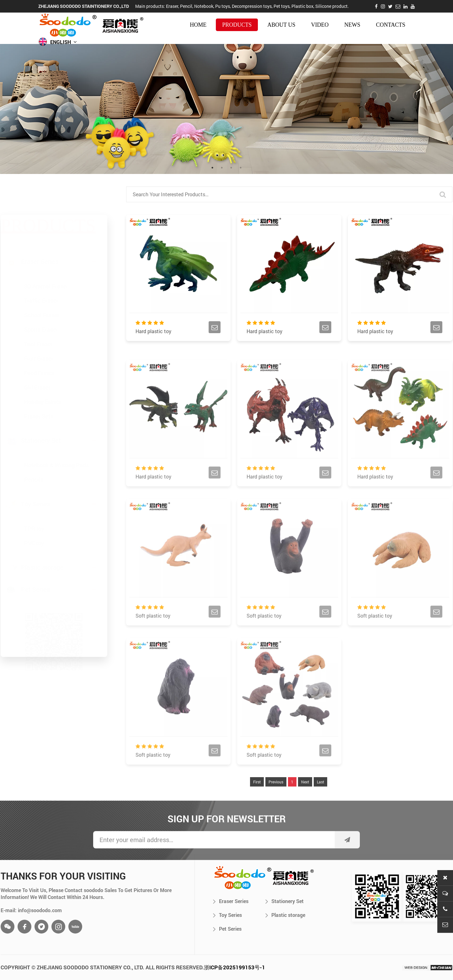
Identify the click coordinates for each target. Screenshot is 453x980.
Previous (276, 796)
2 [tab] (222, 168)
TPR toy (34, 518)
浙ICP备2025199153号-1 (234, 967)
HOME (198, 25)
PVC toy (34, 533)
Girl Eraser (37, 357)
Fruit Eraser (39, 328)
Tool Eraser (38, 314)
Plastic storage (285, 915)
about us (281, 25)
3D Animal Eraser (46, 256)
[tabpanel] (226, 109)
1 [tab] (212, 168)
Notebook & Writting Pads (56, 455)
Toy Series (227, 915)
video (320, 25)
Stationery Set (285, 901)
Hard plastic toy (153, 332)
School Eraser (42, 285)
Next (305, 796)
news (352, 25)
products (237, 25)
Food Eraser (39, 343)
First (257, 796)
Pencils (34, 469)
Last (320, 796)
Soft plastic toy (153, 630)
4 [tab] (241, 168)
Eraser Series (231, 901)
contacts (391, 25)
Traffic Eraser (41, 270)
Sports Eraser (41, 299)
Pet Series (227, 929)
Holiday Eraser (43, 371)
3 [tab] (231, 168)
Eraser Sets (39, 386)
